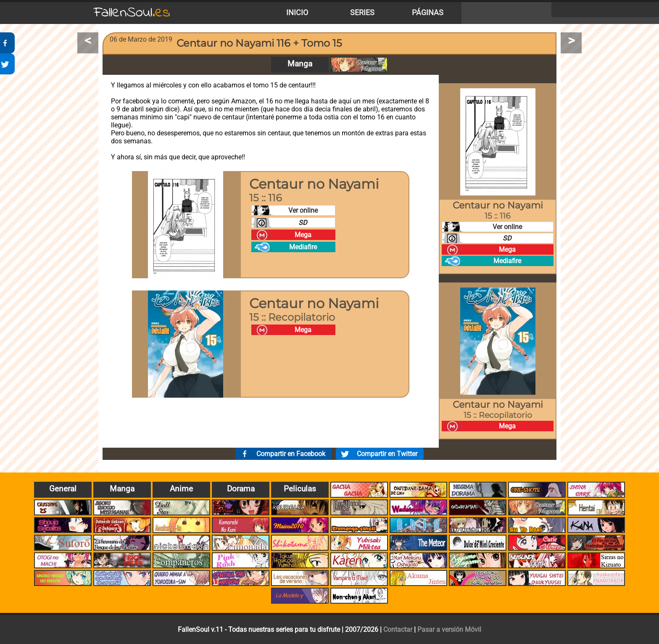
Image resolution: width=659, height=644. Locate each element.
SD (303, 223)
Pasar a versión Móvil (449, 629)
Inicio (297, 13)
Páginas (428, 13)
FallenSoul (132, 13)
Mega (303, 235)
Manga (300, 64)
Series (362, 13)
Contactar (398, 629)
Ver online (303, 210)
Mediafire (303, 247)
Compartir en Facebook (291, 454)
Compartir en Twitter (387, 454)
